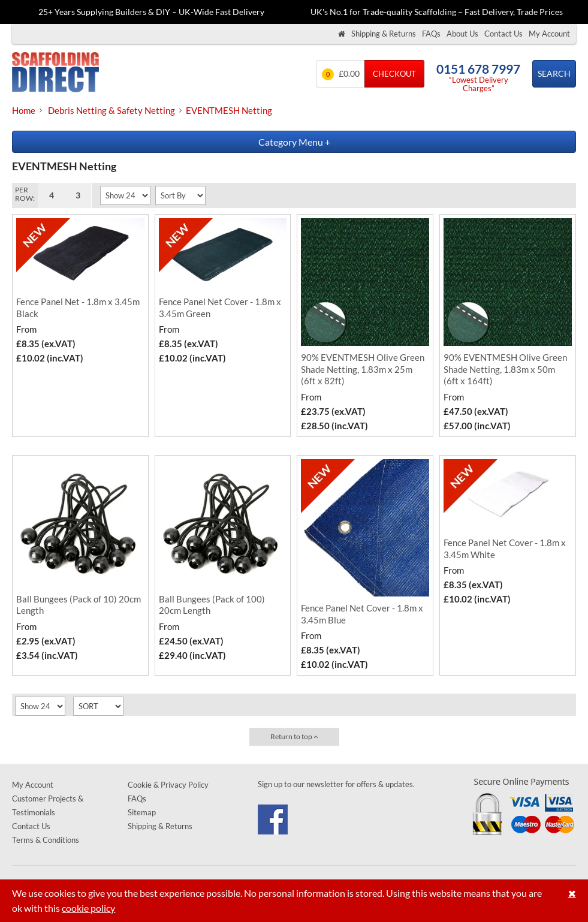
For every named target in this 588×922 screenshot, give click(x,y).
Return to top (294, 736)
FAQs (431, 34)
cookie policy (88, 908)
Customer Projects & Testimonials (48, 805)
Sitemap (142, 812)
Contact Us (503, 34)
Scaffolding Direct (55, 73)
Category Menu (294, 142)
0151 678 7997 (478, 69)
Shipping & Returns (384, 34)
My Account (549, 34)
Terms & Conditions (46, 840)
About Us (462, 34)
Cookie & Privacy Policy (168, 785)
